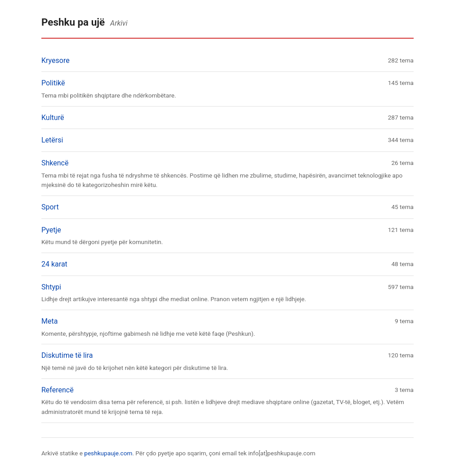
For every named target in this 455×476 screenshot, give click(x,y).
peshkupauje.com (108, 453)
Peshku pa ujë (73, 22)
